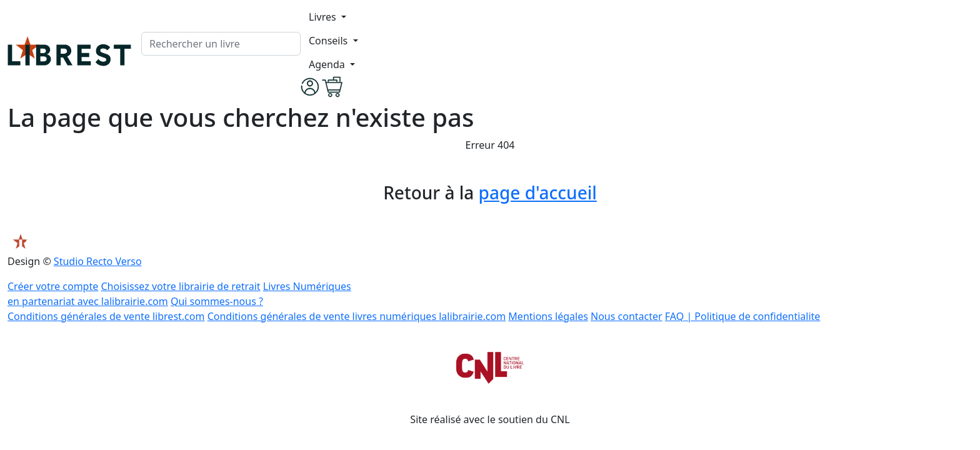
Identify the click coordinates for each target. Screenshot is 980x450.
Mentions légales (548, 316)
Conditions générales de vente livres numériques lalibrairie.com (357, 316)
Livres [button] (324, 17)
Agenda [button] (328, 64)
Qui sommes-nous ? (217, 301)
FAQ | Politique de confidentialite (743, 316)
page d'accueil (538, 192)
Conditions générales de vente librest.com (106, 316)
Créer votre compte (53, 286)
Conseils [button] (329, 41)
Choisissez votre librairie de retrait (180, 286)
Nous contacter (627, 316)
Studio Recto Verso (98, 261)
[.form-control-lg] (221, 44)
